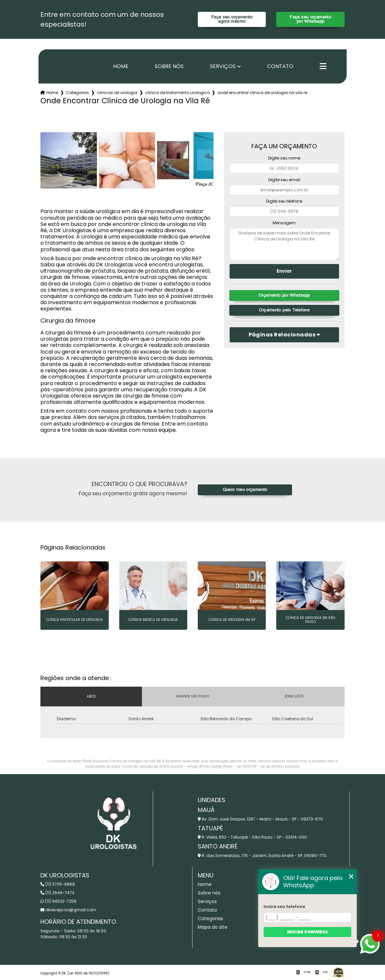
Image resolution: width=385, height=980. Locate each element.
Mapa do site (213, 927)
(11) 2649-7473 (57, 893)
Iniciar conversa (307, 932)
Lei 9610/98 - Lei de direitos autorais (268, 766)
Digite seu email (284, 180)
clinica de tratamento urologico (177, 93)
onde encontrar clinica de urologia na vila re (262, 93)
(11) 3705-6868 (58, 884)
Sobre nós (169, 66)
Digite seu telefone (284, 201)
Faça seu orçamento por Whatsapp (310, 19)
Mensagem (284, 223)
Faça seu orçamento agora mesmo (232, 19)
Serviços (223, 66)
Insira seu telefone (284, 907)
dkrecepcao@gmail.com (68, 910)
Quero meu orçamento (245, 490)
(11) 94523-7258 (58, 901)
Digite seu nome (284, 158)
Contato (280, 66)
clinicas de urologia (117, 93)
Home (121, 66)
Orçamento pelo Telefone (284, 310)
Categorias (78, 93)
